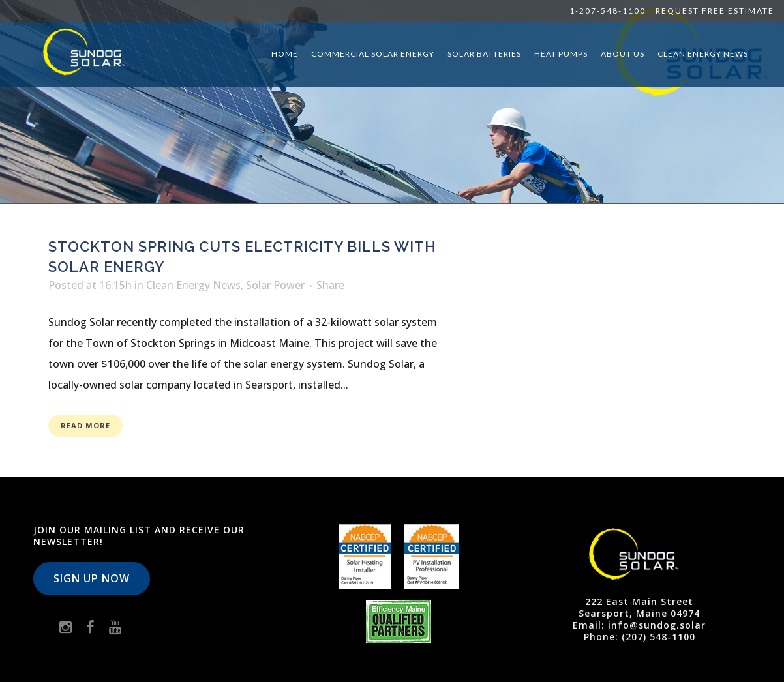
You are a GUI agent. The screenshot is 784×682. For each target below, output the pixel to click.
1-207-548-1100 (608, 11)
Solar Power (275, 285)
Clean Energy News (193, 285)
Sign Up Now (92, 578)
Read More (85, 425)
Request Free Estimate (715, 11)
